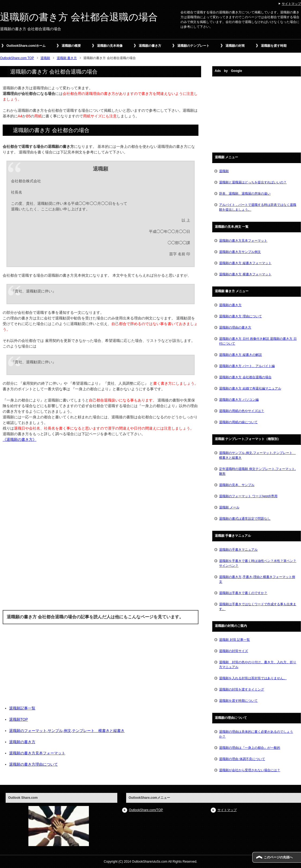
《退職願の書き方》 (20, 439)
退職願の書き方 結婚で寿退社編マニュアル (250, 388)
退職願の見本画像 (110, 46)
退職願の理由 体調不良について (242, 759)
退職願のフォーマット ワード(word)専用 (248, 496)
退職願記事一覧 (22, 708)
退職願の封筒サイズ (234, 651)
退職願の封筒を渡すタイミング (242, 689)
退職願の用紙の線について (238, 422)
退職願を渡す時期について (238, 701)
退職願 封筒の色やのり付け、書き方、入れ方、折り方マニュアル (258, 665)
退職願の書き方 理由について (240, 316)
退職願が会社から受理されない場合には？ (250, 770)
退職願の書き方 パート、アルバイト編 (247, 366)
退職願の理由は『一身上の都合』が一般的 (250, 748)
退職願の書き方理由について (33, 764)
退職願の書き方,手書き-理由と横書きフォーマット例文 (257, 579)
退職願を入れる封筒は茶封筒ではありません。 (253, 678)
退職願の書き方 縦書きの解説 (240, 355)
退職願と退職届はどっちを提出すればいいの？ (253, 182)
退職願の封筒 (235, 46)
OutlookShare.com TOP (17, 58)
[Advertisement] (100, 528)
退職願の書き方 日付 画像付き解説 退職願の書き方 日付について (258, 341)
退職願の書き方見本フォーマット (37, 753)
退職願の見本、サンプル (237, 485)
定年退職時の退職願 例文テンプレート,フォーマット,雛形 (257, 471)
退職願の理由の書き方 (235, 327)
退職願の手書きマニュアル (238, 550)
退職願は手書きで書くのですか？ (243, 593)
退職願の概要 (71, 46)
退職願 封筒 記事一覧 (234, 640)
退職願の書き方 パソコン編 (239, 400)
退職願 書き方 (67, 58)
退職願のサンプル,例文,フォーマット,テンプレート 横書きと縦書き (257, 455)
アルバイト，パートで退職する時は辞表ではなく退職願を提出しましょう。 (258, 207)
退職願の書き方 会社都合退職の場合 (79, 17)
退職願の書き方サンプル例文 (240, 252)
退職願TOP (19, 719)
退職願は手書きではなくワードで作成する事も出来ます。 (258, 607)
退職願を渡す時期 (274, 46)
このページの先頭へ (278, 857)
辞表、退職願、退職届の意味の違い (245, 194)
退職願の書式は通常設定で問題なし (245, 519)
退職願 (45, 58)
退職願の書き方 (150, 46)
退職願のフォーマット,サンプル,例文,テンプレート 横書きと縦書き (67, 731)
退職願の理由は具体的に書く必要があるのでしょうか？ (256, 734)
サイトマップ (227, 810)
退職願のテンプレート (193, 46)
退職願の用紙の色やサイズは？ (242, 411)
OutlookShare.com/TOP (146, 810)
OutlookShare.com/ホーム (26, 46)
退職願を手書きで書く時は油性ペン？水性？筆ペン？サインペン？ (258, 563)
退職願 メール (229, 507)
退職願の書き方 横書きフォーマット (245, 274)
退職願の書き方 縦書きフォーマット (245, 263)
